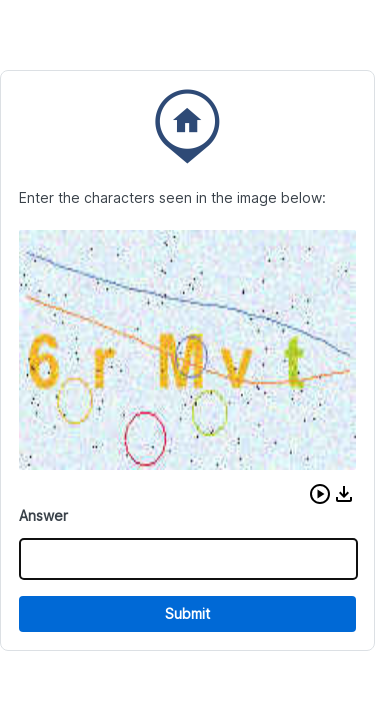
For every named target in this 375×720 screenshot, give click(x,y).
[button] (320, 494)
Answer (43, 515)
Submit (187, 613)
